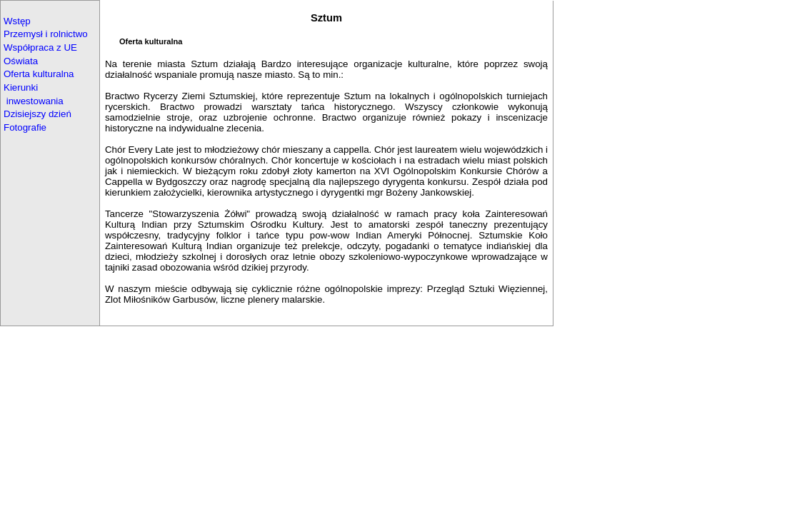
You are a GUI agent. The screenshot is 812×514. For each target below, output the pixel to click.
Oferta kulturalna (39, 74)
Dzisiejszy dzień (37, 114)
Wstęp (17, 21)
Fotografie (25, 127)
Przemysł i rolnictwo (46, 34)
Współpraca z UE (40, 47)
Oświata (21, 61)
